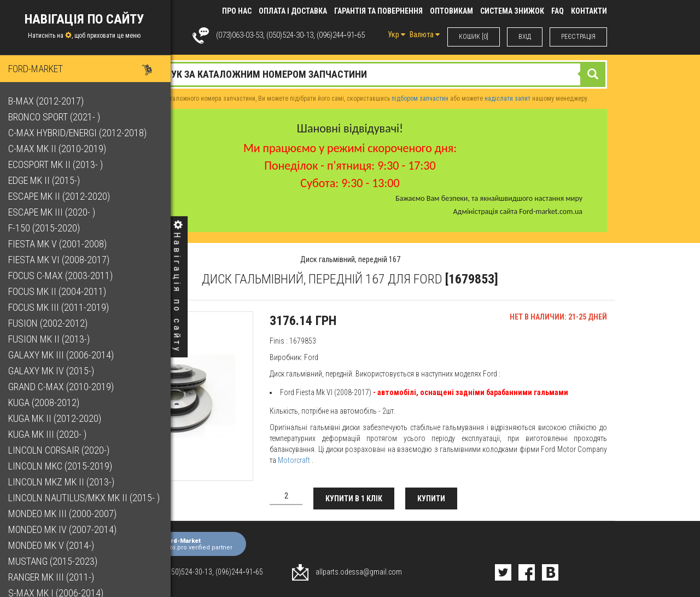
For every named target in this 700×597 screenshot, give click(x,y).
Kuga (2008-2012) (46, 402)
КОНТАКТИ (589, 11)
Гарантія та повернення (378, 11)
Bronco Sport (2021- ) (57, 117)
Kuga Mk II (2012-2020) (57, 418)
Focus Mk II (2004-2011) (60, 291)
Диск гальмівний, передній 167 (350, 259)
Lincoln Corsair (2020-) (62, 450)
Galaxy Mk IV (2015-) (54, 371)
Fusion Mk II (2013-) (52, 339)
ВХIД (525, 37)
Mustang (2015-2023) (56, 561)
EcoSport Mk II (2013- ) (58, 164)
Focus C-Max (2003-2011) (63, 276)
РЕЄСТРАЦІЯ (578, 37)
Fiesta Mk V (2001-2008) (60, 244)
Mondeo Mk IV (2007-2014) (65, 529)
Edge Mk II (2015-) (47, 180)
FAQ (558, 11)
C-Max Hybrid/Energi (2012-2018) (80, 133)
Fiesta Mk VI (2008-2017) (62, 260)
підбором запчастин (420, 98)
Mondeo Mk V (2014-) (54, 545)
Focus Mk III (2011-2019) (61, 307)
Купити (431, 499)
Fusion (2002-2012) (51, 323)
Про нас (237, 11)
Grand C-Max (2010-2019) (64, 387)
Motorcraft (294, 460)
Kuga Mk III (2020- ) (50, 434)
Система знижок (512, 11)
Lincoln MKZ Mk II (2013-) (64, 482)
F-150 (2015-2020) (47, 228)
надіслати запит (507, 98)
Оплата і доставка (293, 11)
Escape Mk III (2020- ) (54, 212)
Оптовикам (451, 11)
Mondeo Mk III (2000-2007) (65, 514)
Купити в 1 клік (354, 499)
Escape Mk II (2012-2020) (62, 196)
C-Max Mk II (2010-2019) (60, 149)
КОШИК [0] (474, 37)
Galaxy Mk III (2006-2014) (64, 355)
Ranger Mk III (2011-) (54, 577)
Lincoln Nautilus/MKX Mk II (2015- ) (87, 498)
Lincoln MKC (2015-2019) (63, 466)
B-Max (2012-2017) (49, 101)
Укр (396, 34)
